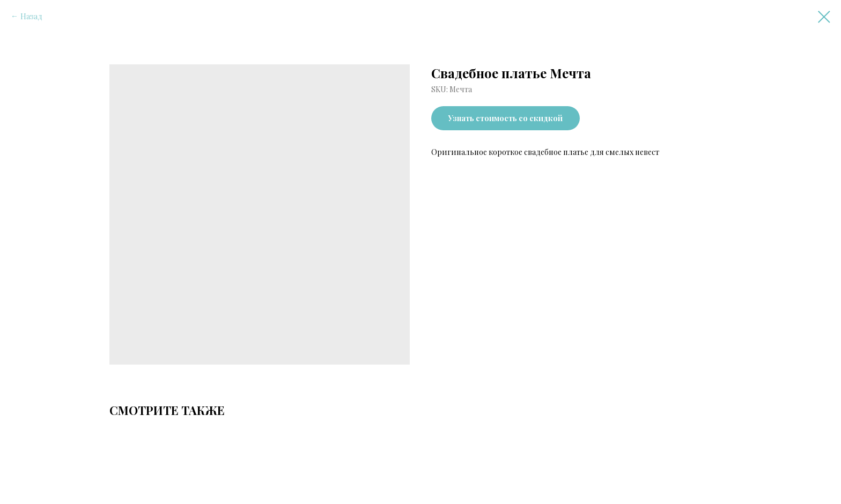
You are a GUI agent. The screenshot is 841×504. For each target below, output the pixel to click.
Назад (31, 16)
